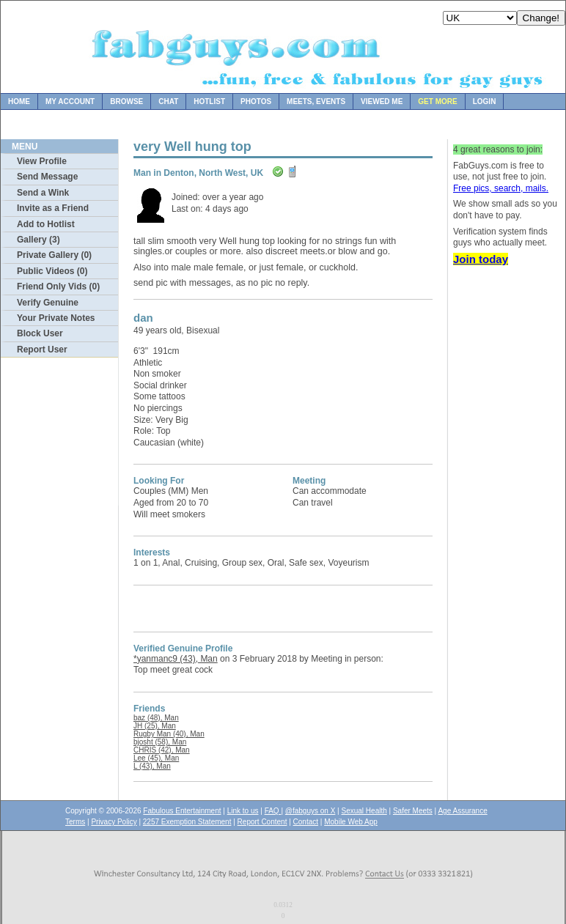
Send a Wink (43, 193)
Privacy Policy (114, 822)
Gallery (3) (38, 240)
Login (485, 101)
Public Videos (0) (52, 271)
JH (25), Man (155, 726)
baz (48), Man (156, 718)
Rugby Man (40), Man (169, 734)
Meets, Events (316, 101)
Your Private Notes (56, 318)
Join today (481, 259)
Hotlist (209, 101)
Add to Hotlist (46, 224)
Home (19, 101)
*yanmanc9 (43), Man (176, 659)
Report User (42, 350)
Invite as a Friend (53, 208)
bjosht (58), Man (160, 742)
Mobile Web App (351, 822)
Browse (126, 101)
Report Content (262, 822)
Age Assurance (462, 811)
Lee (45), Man (156, 758)
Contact (306, 822)
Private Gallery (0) (54, 255)
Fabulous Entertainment (182, 811)
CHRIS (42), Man (162, 750)
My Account (70, 101)
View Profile (42, 161)
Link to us (243, 811)
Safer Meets (413, 811)
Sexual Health (364, 811)
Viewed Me (382, 101)
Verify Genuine (48, 303)
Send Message (47, 177)
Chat (168, 101)
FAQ (273, 811)
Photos (256, 101)
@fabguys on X (310, 811)
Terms (75, 822)
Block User (40, 333)
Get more (437, 101)
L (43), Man (152, 766)
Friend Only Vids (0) (58, 287)
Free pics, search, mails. (501, 188)
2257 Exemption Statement (187, 822)
